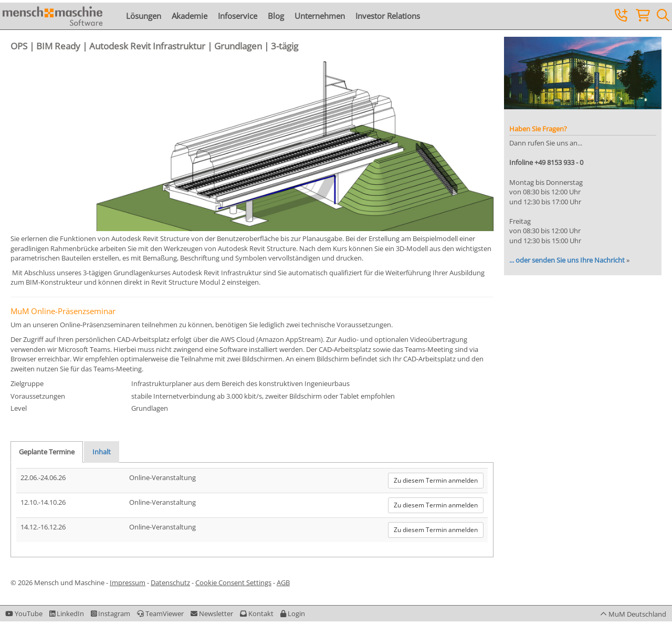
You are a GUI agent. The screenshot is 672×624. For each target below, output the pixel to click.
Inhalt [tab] (102, 452)
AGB (283, 583)
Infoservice (238, 16)
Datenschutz (170, 583)
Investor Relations (388, 16)
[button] (293, 613)
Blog (276, 16)
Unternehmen (320, 16)
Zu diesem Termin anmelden (436, 480)
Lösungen (144, 16)
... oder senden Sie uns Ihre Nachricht (567, 260)
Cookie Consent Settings (233, 583)
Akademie (190, 16)
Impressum (128, 583)
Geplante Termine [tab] (47, 452)
